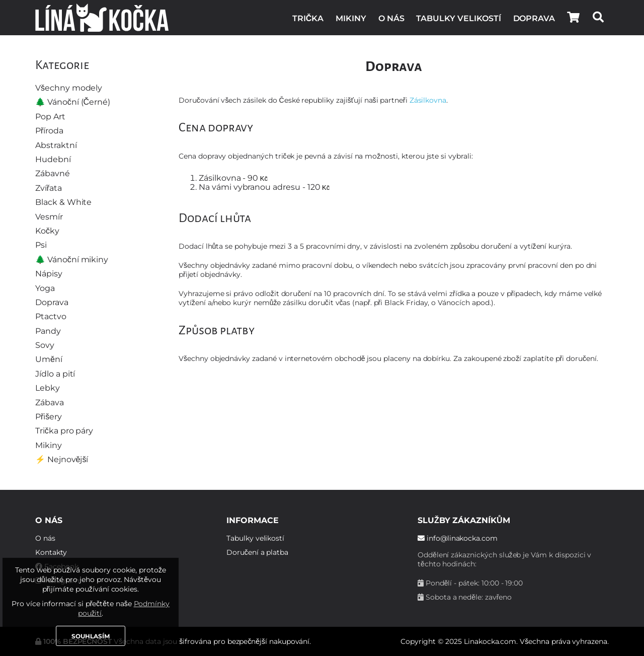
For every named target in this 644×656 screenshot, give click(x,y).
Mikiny (351, 18)
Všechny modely (69, 88)
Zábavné (53, 173)
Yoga (45, 288)
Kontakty (51, 552)
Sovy (45, 345)
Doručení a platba (257, 552)
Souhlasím (91, 636)
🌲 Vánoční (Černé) (73, 102)
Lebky (48, 388)
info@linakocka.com (458, 538)
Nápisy (49, 274)
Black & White (63, 202)
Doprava (534, 18)
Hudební (53, 159)
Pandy (48, 331)
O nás (391, 18)
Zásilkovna (428, 100)
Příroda (49, 131)
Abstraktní (56, 145)
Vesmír (49, 217)
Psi (41, 245)
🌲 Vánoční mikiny (72, 260)
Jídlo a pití (55, 374)
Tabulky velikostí (458, 18)
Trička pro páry (64, 431)
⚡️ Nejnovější (62, 459)
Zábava (50, 403)
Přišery (49, 417)
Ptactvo (51, 316)
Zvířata (49, 188)
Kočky (47, 231)
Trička (308, 18)
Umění (49, 359)
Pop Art (50, 117)
